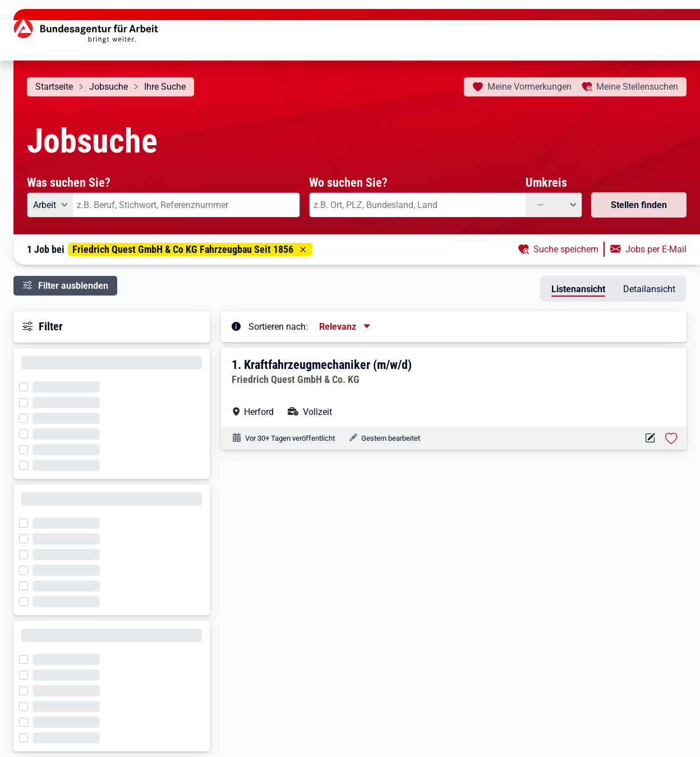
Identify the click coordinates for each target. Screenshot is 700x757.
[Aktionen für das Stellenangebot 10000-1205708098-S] (650, 438)
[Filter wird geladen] (27, 386)
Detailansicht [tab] (649, 289)
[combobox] (186, 205)
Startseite (54, 87)
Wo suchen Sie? (348, 182)
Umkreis (546, 182)
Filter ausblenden (73, 286)
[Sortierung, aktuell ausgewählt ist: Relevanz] (346, 327)
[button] (455, 387)
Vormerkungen (529, 87)
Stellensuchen (637, 87)
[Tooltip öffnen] (236, 326)
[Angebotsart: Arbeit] (50, 205)
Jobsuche (109, 87)
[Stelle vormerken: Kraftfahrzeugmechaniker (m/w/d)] (671, 438)
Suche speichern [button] (566, 249)
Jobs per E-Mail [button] (656, 249)
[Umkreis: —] (554, 205)
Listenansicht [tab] (578, 289)
